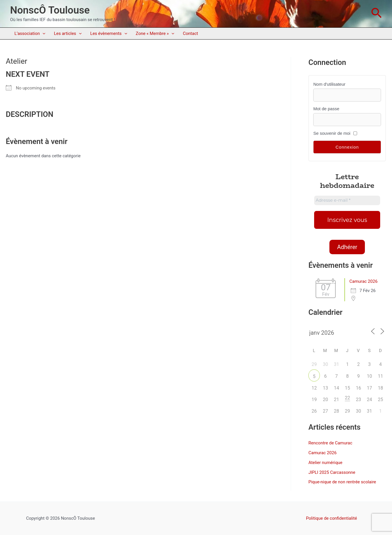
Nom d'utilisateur (329, 84)
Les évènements (109, 33)
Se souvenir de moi (332, 133)
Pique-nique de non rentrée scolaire (342, 482)
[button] (376, 14)
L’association (30, 33)
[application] (43, 33)
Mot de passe (326, 109)
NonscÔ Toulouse (50, 10)
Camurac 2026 (363, 281)
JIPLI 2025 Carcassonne (332, 472)
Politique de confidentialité (332, 518)
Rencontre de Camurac (330, 443)
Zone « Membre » (155, 33)
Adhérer (347, 247)
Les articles (68, 33)
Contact (190, 33)
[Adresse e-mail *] (347, 200)
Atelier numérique (325, 463)
